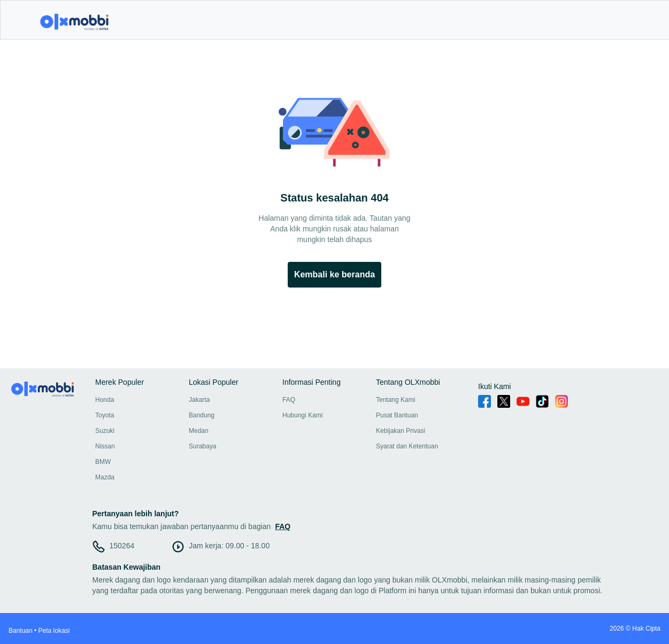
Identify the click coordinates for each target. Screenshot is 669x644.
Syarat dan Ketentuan (407, 446)
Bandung (202, 415)
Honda (105, 400)
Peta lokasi (54, 631)
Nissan (105, 446)
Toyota (105, 415)
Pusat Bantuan (397, 415)
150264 (122, 546)
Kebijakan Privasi (401, 431)
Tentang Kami (395, 400)
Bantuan (21, 631)
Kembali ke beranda (334, 274)
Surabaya (202, 446)
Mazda (105, 477)
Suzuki (105, 431)
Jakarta (199, 400)
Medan (199, 431)
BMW (103, 462)
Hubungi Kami (302, 415)
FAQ (289, 400)
